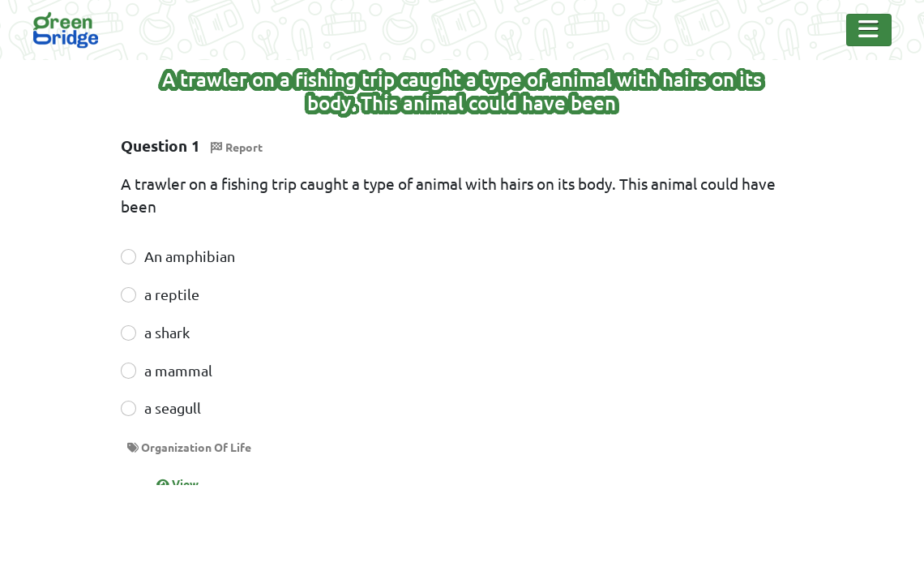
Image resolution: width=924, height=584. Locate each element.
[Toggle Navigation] (869, 30)
